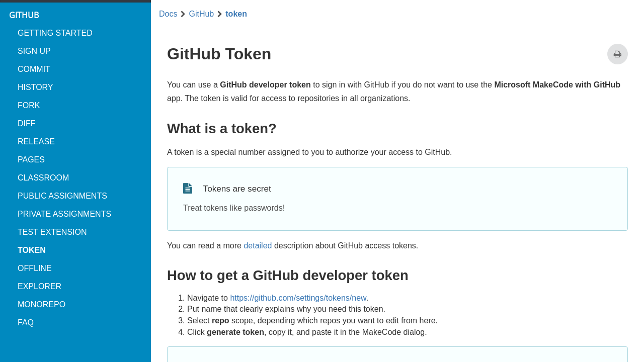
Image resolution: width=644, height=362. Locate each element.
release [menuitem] (36, 142)
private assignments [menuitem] (64, 214)
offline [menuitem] (35, 268)
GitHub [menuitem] (24, 15)
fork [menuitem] (29, 105)
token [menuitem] (32, 250)
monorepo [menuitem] (42, 304)
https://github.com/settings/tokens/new (298, 298)
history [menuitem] (35, 87)
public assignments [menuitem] (62, 196)
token (236, 14)
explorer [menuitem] (39, 286)
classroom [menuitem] (43, 178)
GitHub (201, 14)
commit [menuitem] (34, 69)
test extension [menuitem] (52, 232)
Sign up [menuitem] (34, 51)
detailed (258, 246)
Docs (168, 14)
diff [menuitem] (27, 123)
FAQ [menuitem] (26, 323)
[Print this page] (618, 54)
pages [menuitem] (31, 160)
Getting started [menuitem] (55, 33)
